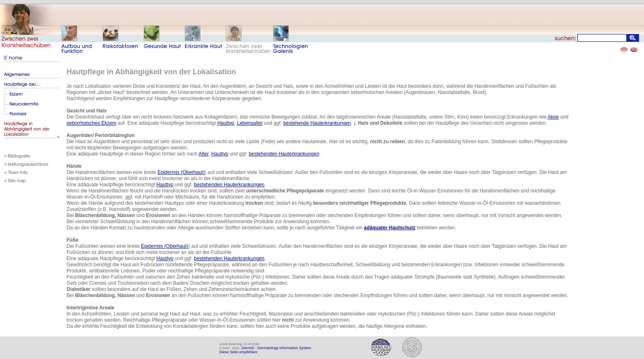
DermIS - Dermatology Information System (276, 348)
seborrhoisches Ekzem (91, 123)
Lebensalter (250, 123)
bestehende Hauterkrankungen (317, 123)
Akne (553, 117)
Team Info (18, 172)
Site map (17, 181)
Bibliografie (19, 156)
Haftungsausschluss (28, 164)
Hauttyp (226, 123)
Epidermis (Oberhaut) (181, 172)
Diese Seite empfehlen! (238, 352)
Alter (204, 154)
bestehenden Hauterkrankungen (284, 154)
